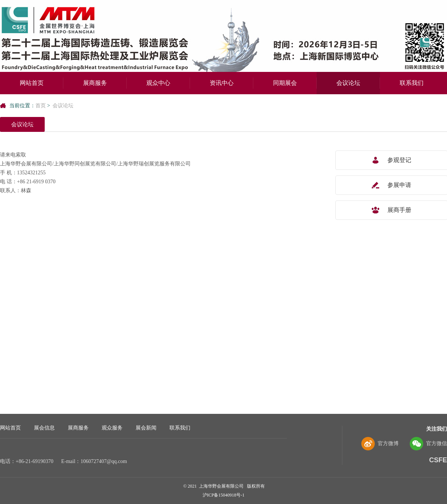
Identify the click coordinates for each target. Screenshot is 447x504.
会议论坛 (348, 83)
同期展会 (285, 83)
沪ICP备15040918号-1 (224, 495)
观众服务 (112, 428)
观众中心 (158, 83)
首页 (41, 106)
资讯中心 (222, 83)
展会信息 (44, 428)
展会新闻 (146, 428)
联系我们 (412, 83)
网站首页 (32, 83)
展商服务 (95, 83)
